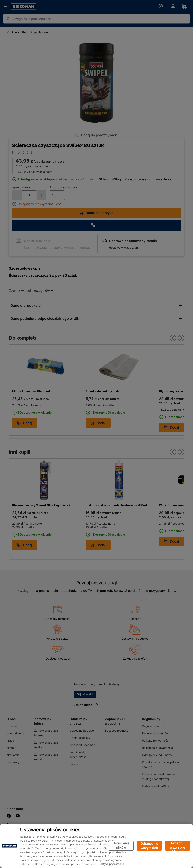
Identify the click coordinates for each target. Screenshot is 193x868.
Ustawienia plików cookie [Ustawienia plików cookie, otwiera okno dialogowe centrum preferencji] (121, 846)
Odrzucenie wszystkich (149, 846)
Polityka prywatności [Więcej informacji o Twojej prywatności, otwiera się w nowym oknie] (112, 864)
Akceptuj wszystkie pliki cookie (177, 846)
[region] (96, 846)
